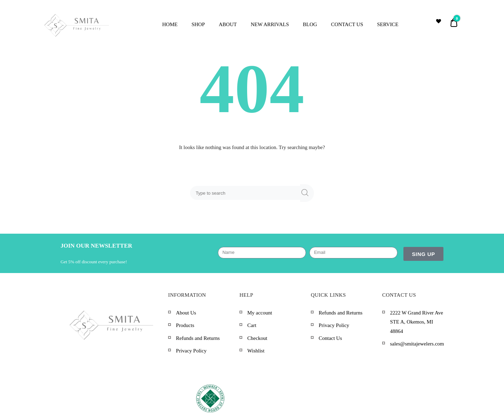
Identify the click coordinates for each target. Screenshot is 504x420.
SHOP (198, 24)
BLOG (310, 24)
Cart (252, 325)
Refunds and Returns (198, 338)
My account (259, 313)
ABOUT (228, 24)
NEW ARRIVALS (270, 24)
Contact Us (330, 338)
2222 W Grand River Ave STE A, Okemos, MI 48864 (416, 322)
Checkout (257, 338)
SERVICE (388, 24)
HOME (170, 24)
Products (185, 325)
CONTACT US (347, 24)
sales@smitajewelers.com (417, 344)
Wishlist (256, 351)
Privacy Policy (191, 351)
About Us (186, 313)
